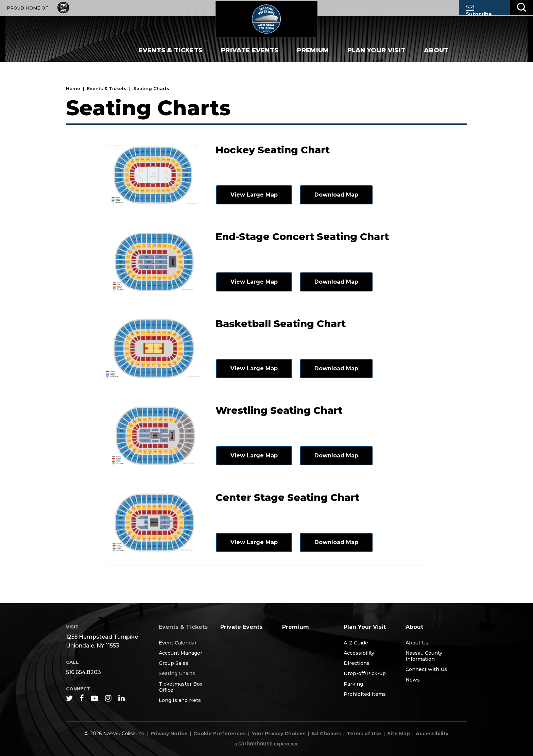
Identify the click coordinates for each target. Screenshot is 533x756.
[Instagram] (108, 698)
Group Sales (174, 663)
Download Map (336, 195)
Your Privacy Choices (279, 734)
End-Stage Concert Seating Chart (302, 237)
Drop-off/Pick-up (365, 673)
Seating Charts (177, 673)
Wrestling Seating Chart (279, 410)
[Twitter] (69, 698)
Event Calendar (178, 643)
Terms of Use (364, 734)
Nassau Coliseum (266, 22)
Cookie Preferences (220, 734)
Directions (357, 663)
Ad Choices (326, 734)
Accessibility (359, 653)
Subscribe (479, 10)
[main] (266, 336)
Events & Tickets (170, 58)
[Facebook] (82, 698)
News (413, 680)
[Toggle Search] (521, 8)
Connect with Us (426, 669)
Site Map (399, 734)
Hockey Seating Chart (273, 150)
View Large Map (253, 195)
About (436, 58)
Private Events (250, 58)
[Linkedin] (122, 698)
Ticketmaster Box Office (181, 687)
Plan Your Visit (377, 58)
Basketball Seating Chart (281, 324)
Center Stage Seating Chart (287, 497)
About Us (417, 643)
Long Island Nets (180, 700)
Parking (353, 684)
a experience (266, 744)
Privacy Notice (169, 734)
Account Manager (180, 653)
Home (73, 88)
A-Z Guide (356, 643)
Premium (313, 58)
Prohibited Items (365, 694)
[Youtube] (94, 698)
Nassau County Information (424, 656)
